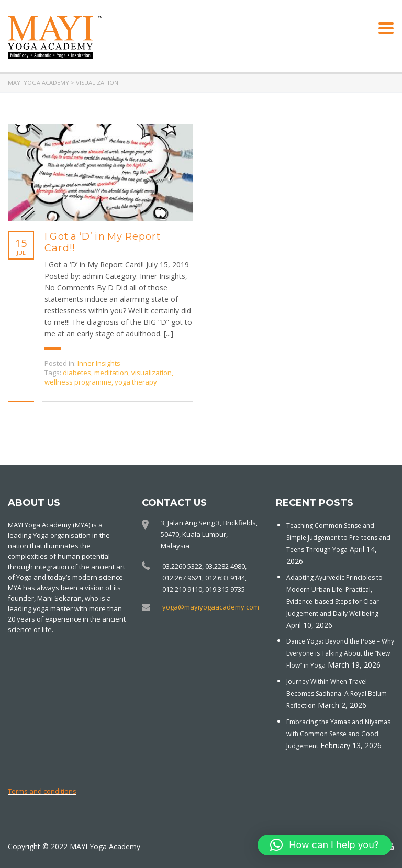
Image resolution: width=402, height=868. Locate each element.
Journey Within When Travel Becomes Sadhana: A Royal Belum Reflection (337, 694)
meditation (111, 373)
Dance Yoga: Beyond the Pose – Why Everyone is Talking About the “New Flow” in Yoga (340, 653)
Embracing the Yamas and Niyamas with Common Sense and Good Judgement (338, 734)
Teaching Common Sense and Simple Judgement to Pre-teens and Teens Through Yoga (338, 538)
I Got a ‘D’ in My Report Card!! (103, 242)
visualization (152, 373)
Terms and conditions (42, 791)
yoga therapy (136, 382)
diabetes (77, 373)
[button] (325, 845)
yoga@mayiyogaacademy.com (211, 607)
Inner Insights (99, 363)
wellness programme (78, 382)
